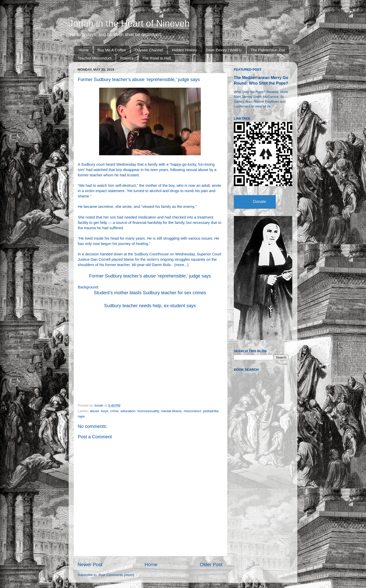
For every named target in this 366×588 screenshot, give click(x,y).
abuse (94, 411)
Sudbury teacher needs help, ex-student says (150, 306)
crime (115, 411)
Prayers (127, 58)
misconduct (192, 411)
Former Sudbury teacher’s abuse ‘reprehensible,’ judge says (150, 276)
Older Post (211, 564)
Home (84, 50)
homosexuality (148, 411)
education (128, 411)
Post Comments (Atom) (116, 575)
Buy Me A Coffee (112, 50)
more (180, 265)
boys (105, 411)
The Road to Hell (157, 58)
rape (81, 416)
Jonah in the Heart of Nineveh (129, 24)
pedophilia (211, 411)
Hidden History (184, 50)
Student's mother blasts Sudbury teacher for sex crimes (150, 293)
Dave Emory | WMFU (224, 50)
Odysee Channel (149, 50)
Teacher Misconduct (94, 58)
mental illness (171, 411)
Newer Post (90, 564)
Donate (260, 202)
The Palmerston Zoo (268, 50)
